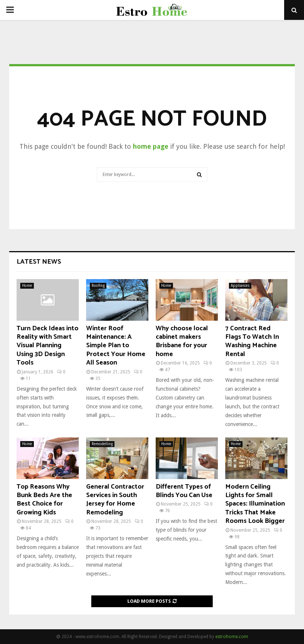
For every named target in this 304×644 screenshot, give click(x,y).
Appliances (240, 286)
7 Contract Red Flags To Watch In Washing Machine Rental (252, 341)
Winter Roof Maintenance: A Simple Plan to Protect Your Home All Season (116, 346)
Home (27, 286)
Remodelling (102, 444)
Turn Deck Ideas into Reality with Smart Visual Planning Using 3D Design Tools (47, 346)
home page (151, 146)
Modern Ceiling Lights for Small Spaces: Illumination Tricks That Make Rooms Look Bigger (255, 504)
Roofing (98, 286)
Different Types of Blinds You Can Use (184, 491)
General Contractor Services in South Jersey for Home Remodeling (115, 500)
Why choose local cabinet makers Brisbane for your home (182, 341)
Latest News (39, 262)
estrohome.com (232, 637)
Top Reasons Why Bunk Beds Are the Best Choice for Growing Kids (44, 500)
